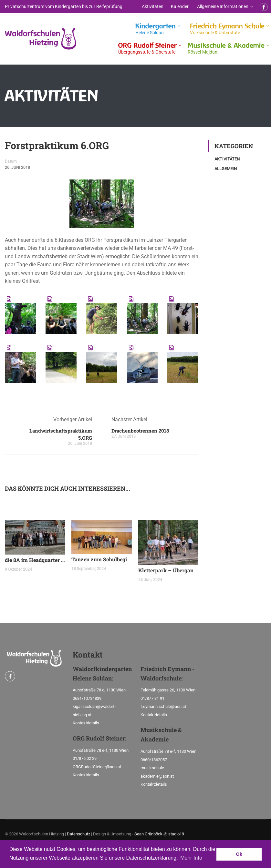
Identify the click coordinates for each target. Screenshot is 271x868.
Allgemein (226, 169)
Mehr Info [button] (191, 858)
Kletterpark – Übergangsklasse (168, 570)
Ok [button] (239, 854)
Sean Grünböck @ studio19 (159, 834)
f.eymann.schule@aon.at (163, 706)
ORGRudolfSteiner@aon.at (97, 767)
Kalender (180, 6)
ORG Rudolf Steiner (147, 48)
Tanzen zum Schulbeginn (101, 559)
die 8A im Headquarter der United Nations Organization (35, 560)
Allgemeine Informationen (223, 6)
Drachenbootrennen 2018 (140, 431)
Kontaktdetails (86, 723)
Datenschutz (78, 834)
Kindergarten (156, 29)
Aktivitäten (153, 6)
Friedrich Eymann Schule (227, 29)
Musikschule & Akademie (226, 48)
